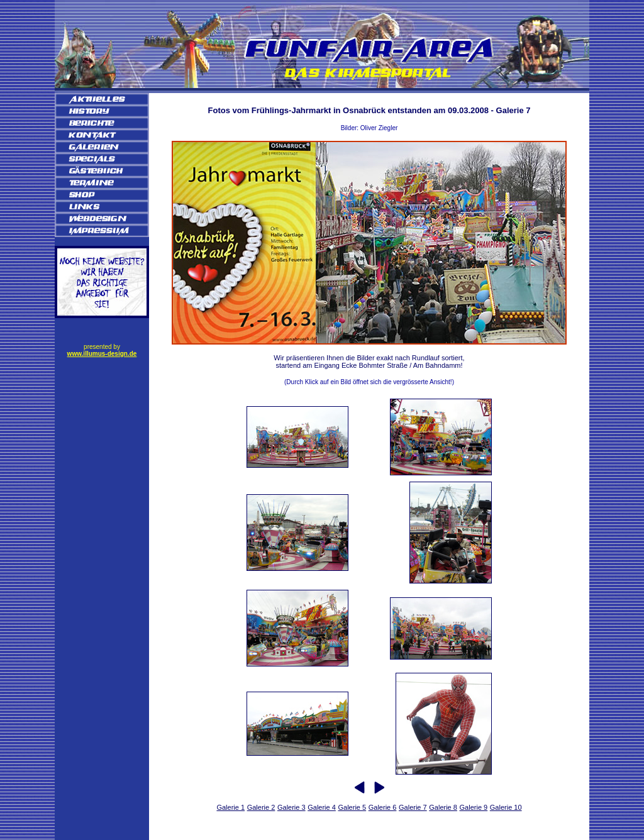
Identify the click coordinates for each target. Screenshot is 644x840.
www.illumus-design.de (102, 354)
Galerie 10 (506, 807)
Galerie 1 (230, 807)
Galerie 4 (322, 807)
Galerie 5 (352, 807)
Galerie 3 (291, 807)
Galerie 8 (443, 807)
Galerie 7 (413, 807)
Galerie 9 (474, 807)
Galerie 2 (261, 807)
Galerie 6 (383, 807)
